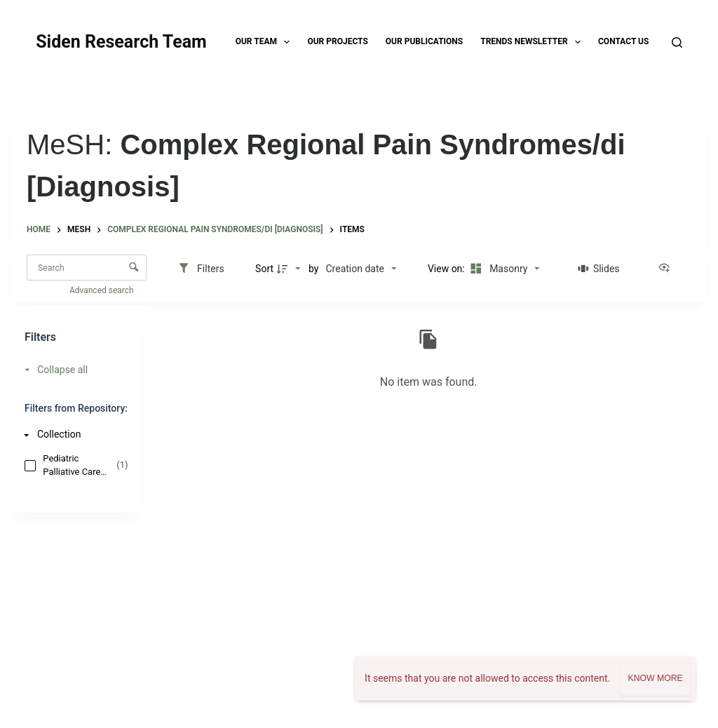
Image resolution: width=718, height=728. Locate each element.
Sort (264, 269)
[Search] (677, 42)
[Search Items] (87, 268)
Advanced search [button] (103, 290)
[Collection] (74, 434)
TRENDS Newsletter (533, 42)
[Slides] (598, 269)
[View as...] (668, 269)
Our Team (266, 42)
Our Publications (424, 41)
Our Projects (337, 41)
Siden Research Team (121, 42)
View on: (447, 269)
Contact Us (623, 41)
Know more (655, 678)
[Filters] (201, 269)
